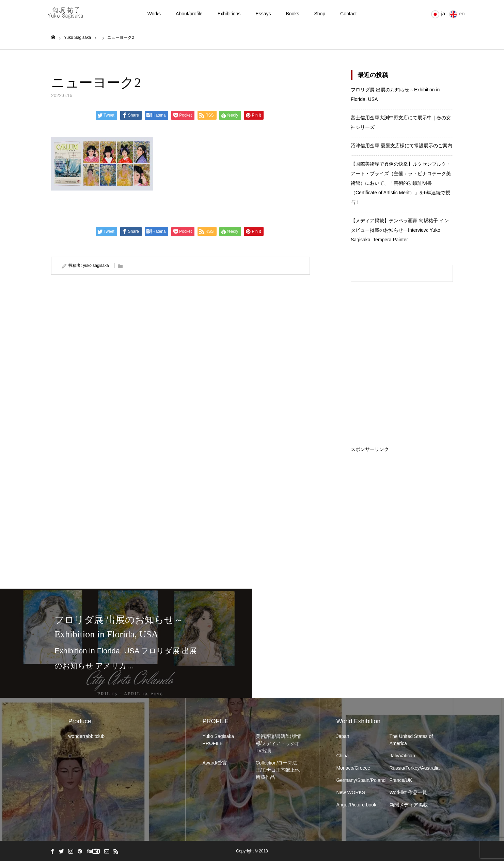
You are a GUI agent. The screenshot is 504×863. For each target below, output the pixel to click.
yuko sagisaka (96, 267)
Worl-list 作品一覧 (408, 794)
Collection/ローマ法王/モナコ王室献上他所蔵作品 (278, 772)
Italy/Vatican (402, 757)
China (343, 757)
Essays (263, 14)
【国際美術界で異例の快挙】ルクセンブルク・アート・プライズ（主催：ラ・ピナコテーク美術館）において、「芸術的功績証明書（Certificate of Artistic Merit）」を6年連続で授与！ (401, 185)
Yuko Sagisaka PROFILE (218, 741)
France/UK (401, 782)
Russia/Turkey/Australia (413, 770)
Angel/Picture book (357, 806)
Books (292, 14)
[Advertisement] (402, 496)
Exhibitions (229, 14)
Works (154, 14)
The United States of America (411, 741)
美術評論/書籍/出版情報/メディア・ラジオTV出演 (279, 745)
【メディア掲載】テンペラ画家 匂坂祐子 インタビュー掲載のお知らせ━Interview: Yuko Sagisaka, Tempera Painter (400, 232)
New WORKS (351, 794)
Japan (343, 738)
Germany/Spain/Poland (360, 782)
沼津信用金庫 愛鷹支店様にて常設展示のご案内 (401, 147)
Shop (320, 14)
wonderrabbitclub (87, 738)
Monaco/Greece (353, 770)
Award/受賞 (215, 764)
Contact (348, 14)
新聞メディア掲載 (409, 806)
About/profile (189, 14)
